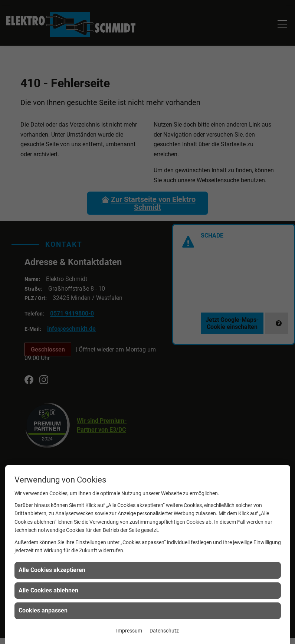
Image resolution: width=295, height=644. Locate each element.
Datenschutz (164, 631)
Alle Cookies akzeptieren (52, 570)
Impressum (129, 631)
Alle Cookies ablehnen (48, 590)
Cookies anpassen (43, 610)
